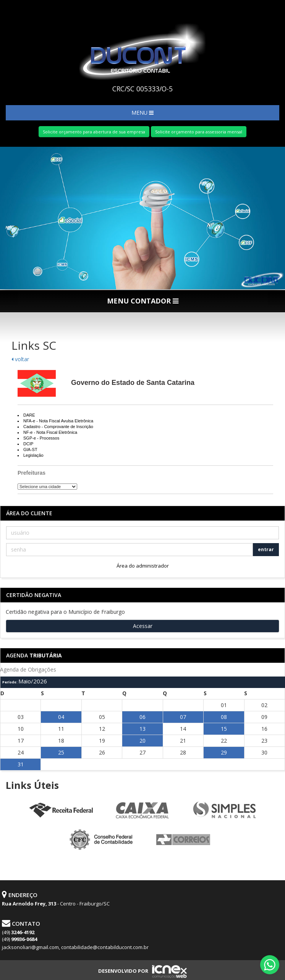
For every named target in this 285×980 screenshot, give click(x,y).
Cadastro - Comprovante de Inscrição (58, 427)
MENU (142, 113)
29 (224, 752)
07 (183, 717)
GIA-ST (30, 449)
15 (224, 729)
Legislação (33, 455)
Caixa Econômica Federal (142, 811)
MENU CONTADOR (143, 301)
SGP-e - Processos (41, 438)
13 (142, 729)
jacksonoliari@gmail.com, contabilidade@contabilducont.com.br (75, 947)
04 (61, 717)
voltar (20, 359)
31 (21, 764)
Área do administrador (143, 566)
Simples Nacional (224, 811)
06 (142, 717)
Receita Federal (61, 811)
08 (224, 717)
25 (61, 752)
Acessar (143, 626)
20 (142, 741)
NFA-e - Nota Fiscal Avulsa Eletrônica (58, 421)
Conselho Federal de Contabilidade (102, 840)
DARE (29, 415)
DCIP (28, 444)
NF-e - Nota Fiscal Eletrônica (50, 432)
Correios (183, 840)
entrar (266, 549)
